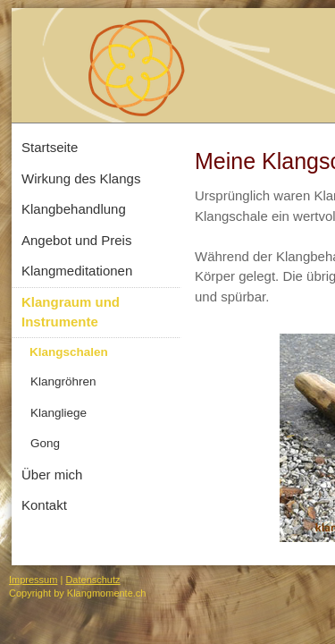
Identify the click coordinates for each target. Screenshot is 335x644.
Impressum (33, 580)
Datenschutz (92, 580)
